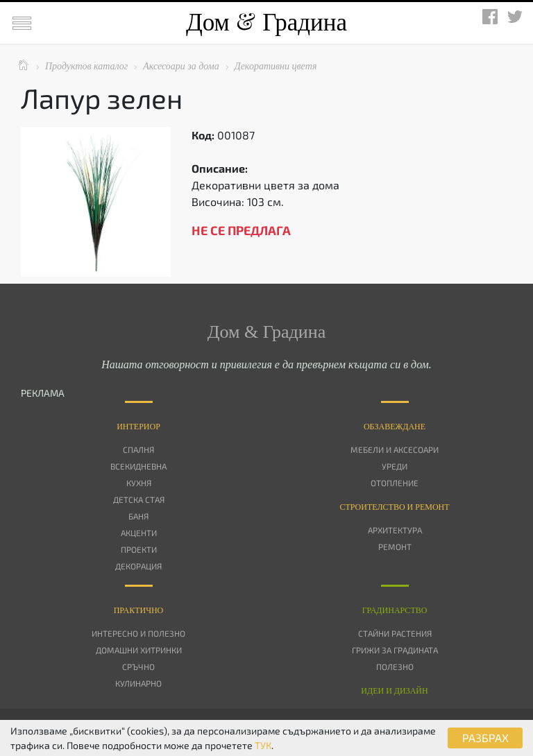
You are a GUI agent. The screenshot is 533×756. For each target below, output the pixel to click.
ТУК (263, 745)
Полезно (395, 667)
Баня (138, 516)
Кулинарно (138, 683)
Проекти (139, 549)
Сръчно (138, 667)
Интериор (138, 427)
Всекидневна (138, 466)
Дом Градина (266, 23)
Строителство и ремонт (394, 507)
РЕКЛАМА (43, 393)
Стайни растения (395, 633)
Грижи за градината (395, 650)
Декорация (138, 566)
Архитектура (395, 530)
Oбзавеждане (395, 427)
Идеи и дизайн (394, 691)
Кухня (139, 483)
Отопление (395, 483)
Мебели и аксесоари (395, 449)
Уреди (395, 466)
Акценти (139, 533)
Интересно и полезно (138, 633)
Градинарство (395, 610)
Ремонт (395, 547)
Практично (139, 610)
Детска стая (139, 499)
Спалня (138, 449)
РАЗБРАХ (485, 738)
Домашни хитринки (139, 650)
